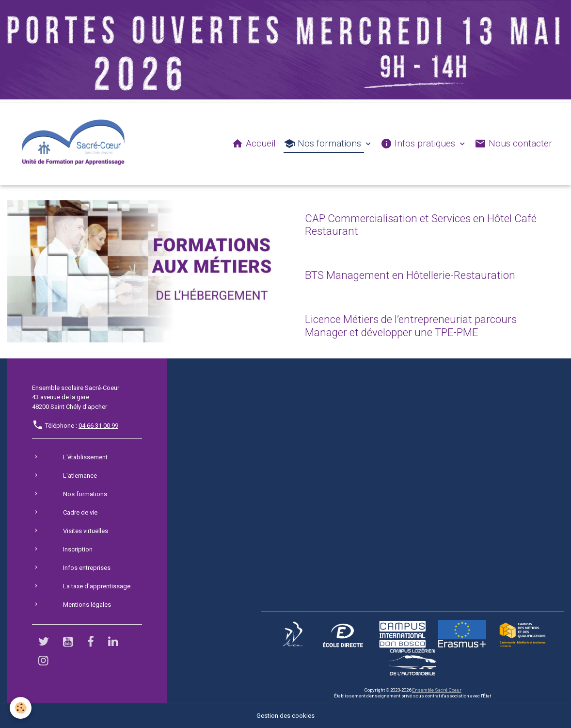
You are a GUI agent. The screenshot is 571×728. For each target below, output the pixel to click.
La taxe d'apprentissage (97, 586)
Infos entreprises (87, 568)
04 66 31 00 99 (98, 426)
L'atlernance (80, 476)
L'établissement (85, 457)
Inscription (78, 549)
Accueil (254, 144)
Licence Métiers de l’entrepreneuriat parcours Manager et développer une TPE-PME (411, 326)
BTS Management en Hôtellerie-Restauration (410, 275)
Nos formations (324, 144)
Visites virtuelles (86, 531)
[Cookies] (21, 708)
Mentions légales (87, 605)
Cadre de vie (80, 512)
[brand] (75, 144)
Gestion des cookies (285, 716)
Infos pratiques (419, 144)
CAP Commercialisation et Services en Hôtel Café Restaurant (421, 225)
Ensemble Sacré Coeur (437, 690)
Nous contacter (513, 144)
